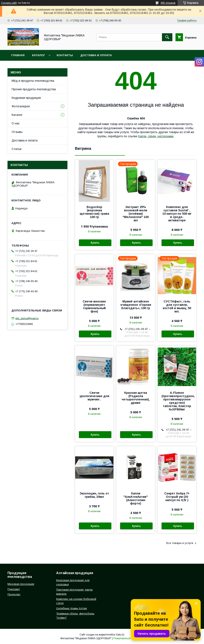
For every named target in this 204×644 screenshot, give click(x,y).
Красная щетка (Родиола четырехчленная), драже (136, 398)
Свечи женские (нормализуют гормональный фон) (94, 306)
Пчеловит (14, 589)
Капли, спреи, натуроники (156, 136)
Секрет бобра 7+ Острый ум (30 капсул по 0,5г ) (177, 497)
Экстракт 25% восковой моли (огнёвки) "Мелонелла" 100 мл (136, 214)
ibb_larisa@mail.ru (27, 318)
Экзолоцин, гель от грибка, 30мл (94, 495)
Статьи (17, 149)
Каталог (39, 55)
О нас (16, 123)
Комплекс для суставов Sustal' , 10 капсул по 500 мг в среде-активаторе (177, 214)
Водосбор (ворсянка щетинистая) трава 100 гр (94, 212)
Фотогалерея (21, 106)
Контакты (65, 55)
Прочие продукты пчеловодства (34, 89)
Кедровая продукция (26, 98)
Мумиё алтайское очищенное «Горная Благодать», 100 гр (136, 305)
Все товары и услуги (180, 543)
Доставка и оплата (96, 55)
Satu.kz (120, 635)
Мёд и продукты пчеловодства (33, 81)
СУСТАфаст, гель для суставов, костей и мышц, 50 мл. (177, 306)
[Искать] (167, 37)
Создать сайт (9, 3)
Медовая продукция (21, 584)
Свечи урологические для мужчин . (94, 396)
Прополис (14, 594)
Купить (95, 243)
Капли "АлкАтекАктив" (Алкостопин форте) (136, 498)
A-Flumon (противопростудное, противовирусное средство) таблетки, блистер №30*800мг (177, 401)
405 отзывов (168, 3)
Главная (18, 55)
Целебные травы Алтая (72, 608)
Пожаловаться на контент (128, 638)
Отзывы (17, 132)
